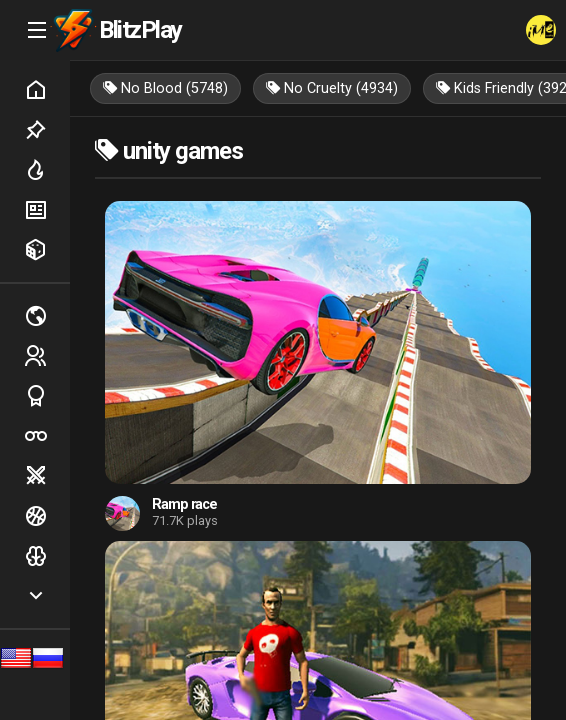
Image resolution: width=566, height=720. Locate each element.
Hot (47, 170)
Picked (47, 130)
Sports (47, 396)
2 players (47, 356)
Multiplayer (47, 316)
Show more (47, 596)
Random (47, 250)
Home (47, 90)
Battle (47, 476)
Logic (47, 556)
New (47, 210)
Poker (47, 436)
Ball (47, 516)
